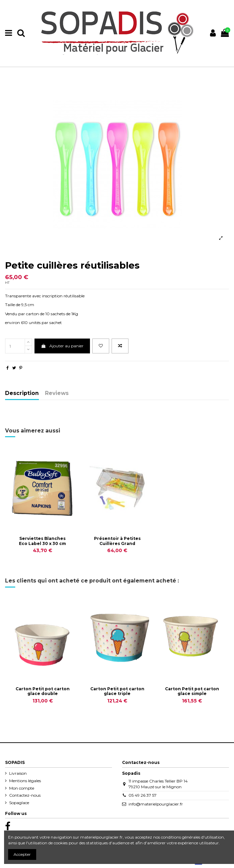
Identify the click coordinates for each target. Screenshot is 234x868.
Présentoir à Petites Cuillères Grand (117, 541)
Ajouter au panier (62, 346)
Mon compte (22, 788)
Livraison (18, 773)
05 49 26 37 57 (143, 795)
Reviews (57, 393)
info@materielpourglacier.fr (156, 804)
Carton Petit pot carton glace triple (117, 691)
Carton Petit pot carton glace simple (192, 691)
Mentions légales (25, 781)
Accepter (22, 854)
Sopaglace (19, 803)
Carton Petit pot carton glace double (43, 691)
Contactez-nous (25, 795)
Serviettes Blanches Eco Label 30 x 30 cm (42, 541)
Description (22, 393)
